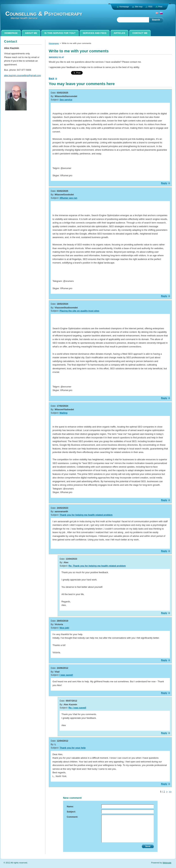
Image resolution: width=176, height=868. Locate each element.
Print (160, 7)
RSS (150, 7)
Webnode (167, 863)
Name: (70, 806)
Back (51, 78)
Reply (164, 183)
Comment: (72, 817)
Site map (139, 7)
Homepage (54, 43)
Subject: (71, 812)
